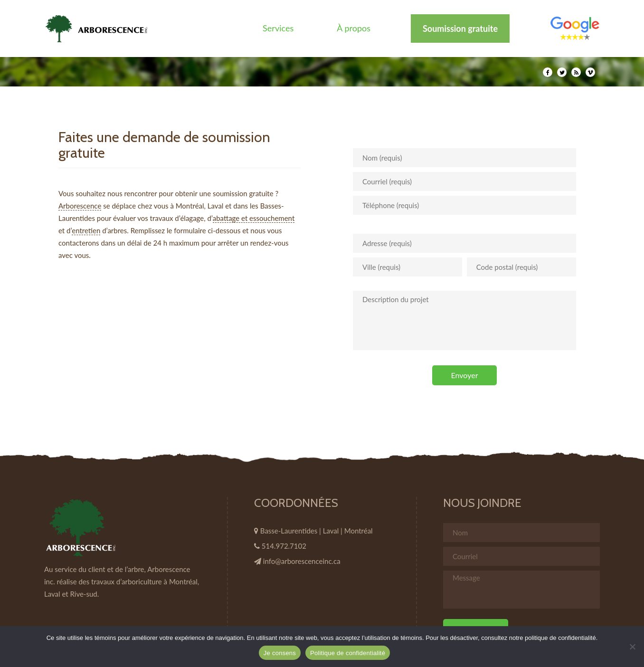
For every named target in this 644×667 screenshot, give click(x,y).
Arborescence (80, 206)
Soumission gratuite (460, 29)
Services (278, 28)
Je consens (280, 653)
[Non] (632, 647)
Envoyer (465, 375)
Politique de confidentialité (348, 653)
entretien (86, 230)
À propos (354, 28)
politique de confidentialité (560, 638)
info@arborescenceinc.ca (302, 561)
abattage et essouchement (254, 218)
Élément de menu (575, 28)
